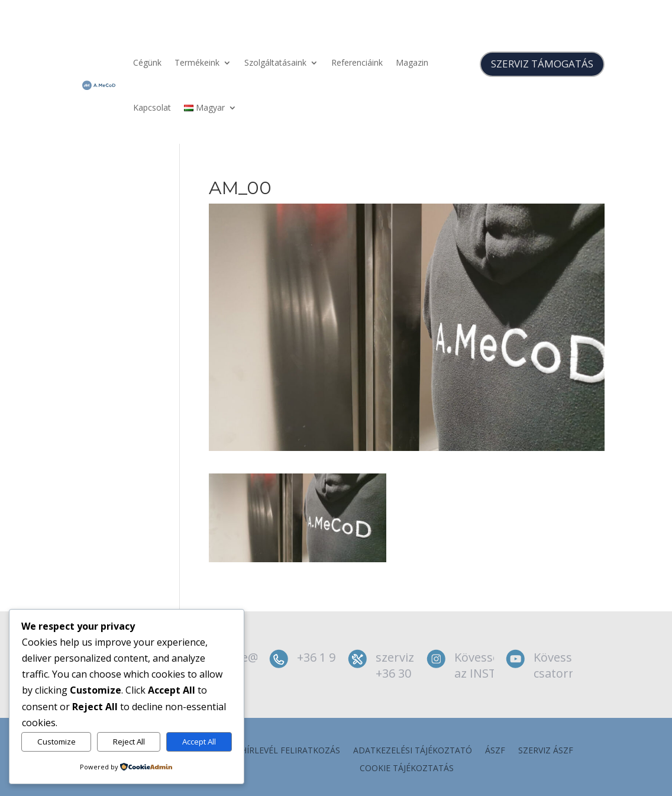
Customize (56, 742)
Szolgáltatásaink (275, 62)
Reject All (129, 742)
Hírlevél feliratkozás (290, 751)
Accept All (199, 742)
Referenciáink (357, 62)
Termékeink (197, 62)
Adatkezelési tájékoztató (413, 751)
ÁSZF (495, 751)
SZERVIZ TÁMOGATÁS (542, 64)
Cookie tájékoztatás (407, 769)
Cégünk (147, 62)
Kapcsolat (152, 107)
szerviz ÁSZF (546, 751)
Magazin (412, 62)
